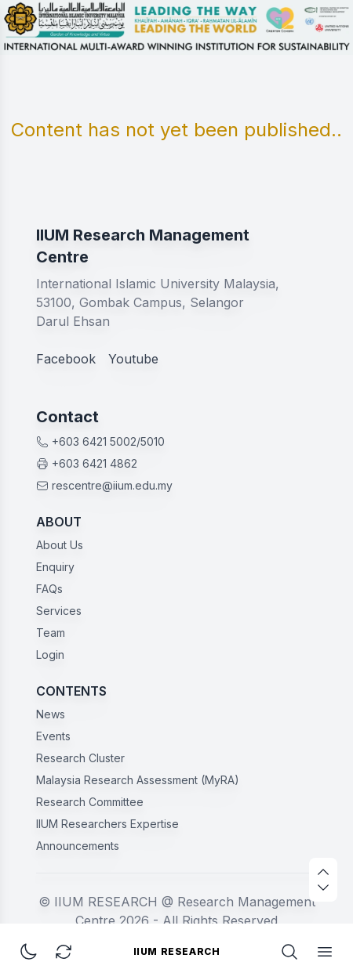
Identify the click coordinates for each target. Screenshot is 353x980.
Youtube (133, 359)
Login (50, 655)
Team (51, 633)
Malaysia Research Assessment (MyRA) (138, 780)
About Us (60, 545)
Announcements (78, 846)
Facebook (66, 359)
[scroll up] (323, 872)
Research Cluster (80, 758)
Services (59, 611)
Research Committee (90, 802)
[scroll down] (323, 888)
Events (53, 736)
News (51, 714)
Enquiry (55, 567)
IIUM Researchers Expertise (107, 824)
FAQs (49, 589)
